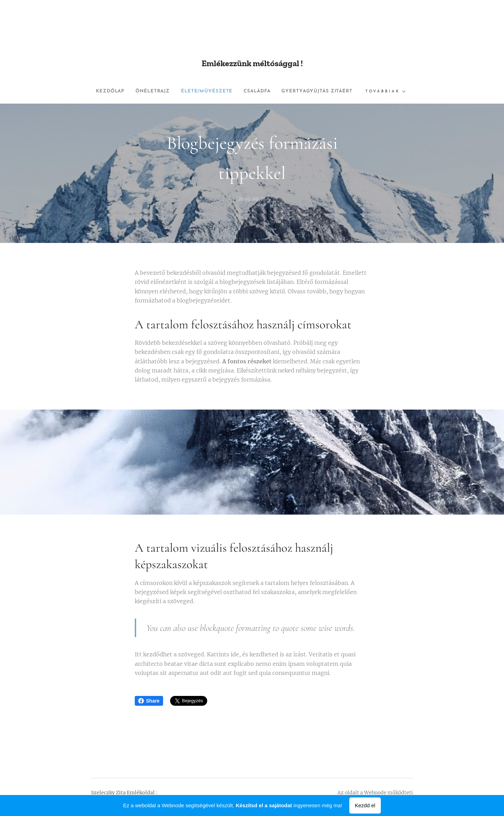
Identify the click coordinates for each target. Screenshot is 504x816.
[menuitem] (146, 91)
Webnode (375, 793)
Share (149, 701)
